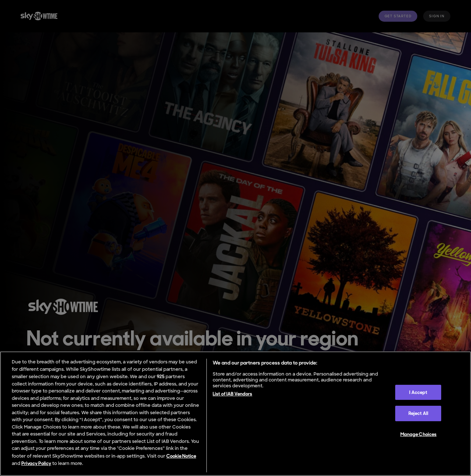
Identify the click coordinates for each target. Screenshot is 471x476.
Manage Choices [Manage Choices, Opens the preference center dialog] (419, 434)
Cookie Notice (181, 456)
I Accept (418, 392)
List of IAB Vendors (232, 394)
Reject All (418, 413)
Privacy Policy (36, 463)
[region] (235, 414)
